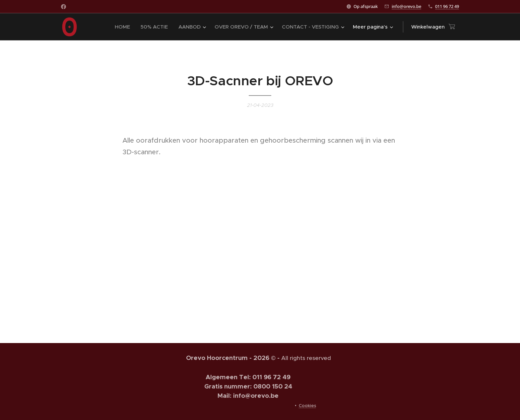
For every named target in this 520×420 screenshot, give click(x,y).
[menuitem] (124, 27)
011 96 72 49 (447, 6)
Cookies (307, 406)
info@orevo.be (406, 6)
